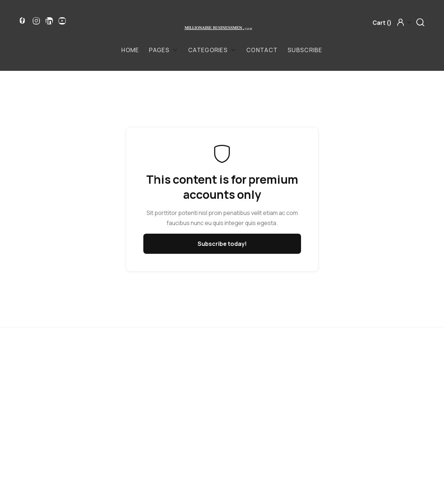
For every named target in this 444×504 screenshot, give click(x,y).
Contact (262, 50)
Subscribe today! (222, 244)
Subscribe (305, 50)
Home (130, 50)
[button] (382, 23)
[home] (218, 28)
